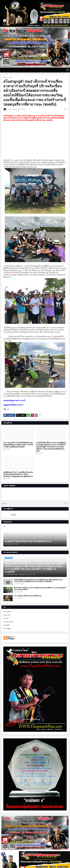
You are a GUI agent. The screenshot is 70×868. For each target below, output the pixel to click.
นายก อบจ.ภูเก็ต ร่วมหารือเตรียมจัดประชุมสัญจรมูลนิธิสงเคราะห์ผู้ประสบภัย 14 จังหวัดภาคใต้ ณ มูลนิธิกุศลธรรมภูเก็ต (18, 445)
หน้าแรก (6, 77)
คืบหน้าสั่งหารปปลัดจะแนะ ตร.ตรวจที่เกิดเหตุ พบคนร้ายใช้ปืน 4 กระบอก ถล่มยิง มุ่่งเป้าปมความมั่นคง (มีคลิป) (40, 589)
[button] (68, 70)
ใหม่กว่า (5, 504)
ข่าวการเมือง (7, 612)
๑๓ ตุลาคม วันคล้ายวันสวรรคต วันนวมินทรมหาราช (28, 541)
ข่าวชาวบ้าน (7, 615)
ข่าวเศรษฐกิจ (7, 629)
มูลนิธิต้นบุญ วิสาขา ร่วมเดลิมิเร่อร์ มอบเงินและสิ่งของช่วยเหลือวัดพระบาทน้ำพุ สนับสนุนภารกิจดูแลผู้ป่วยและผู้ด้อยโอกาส (18, 474)
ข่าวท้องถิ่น (7, 625)
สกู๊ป (11, 77)
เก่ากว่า (66, 504)
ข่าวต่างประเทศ (8, 622)
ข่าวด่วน (6, 618)
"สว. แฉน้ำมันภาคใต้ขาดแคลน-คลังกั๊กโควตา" (28, 596)
